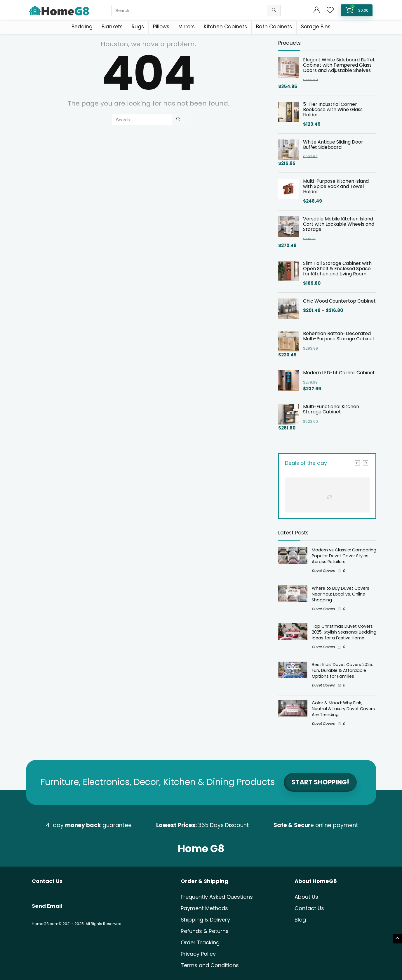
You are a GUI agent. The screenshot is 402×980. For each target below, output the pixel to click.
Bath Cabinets (274, 27)
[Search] (274, 11)
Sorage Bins (316, 27)
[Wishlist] (330, 10)
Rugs (138, 27)
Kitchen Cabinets (225, 27)
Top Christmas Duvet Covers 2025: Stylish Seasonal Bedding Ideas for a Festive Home (344, 632)
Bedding (82, 27)
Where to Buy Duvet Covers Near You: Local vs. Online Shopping (341, 594)
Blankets (112, 27)
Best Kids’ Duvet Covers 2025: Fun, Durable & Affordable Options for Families (342, 670)
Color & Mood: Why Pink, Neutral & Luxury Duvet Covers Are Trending (343, 709)
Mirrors (187, 27)
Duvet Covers (323, 571)
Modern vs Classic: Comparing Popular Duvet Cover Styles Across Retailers (344, 556)
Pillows (161, 27)
